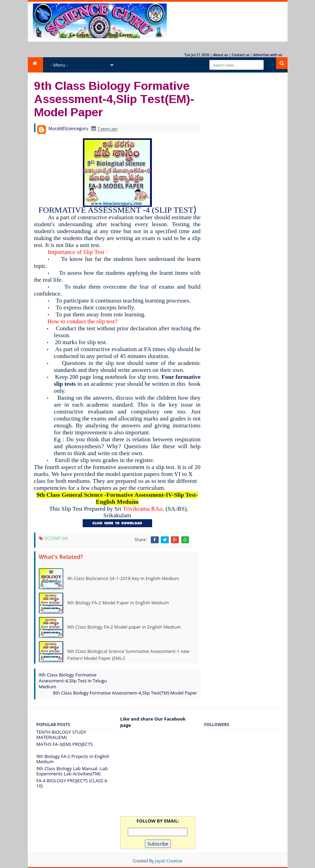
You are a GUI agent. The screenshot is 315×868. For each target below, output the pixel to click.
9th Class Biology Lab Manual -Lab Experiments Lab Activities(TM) (72, 771)
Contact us (241, 55)
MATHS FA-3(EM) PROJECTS (65, 744)
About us (220, 55)
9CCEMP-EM (56, 538)
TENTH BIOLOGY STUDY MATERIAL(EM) (61, 735)
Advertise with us (268, 55)
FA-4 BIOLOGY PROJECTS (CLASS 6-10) (73, 783)
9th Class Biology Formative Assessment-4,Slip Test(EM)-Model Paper (114, 99)
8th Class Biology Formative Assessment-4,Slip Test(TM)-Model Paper (125, 693)
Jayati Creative (169, 861)
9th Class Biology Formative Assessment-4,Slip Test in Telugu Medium (73, 681)
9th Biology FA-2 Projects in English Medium (73, 759)
